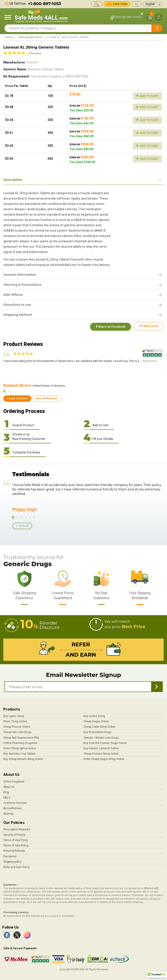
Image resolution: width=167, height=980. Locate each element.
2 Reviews (35, 53)
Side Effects (13, 295)
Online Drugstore (14, 780)
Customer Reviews (15, 802)
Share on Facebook (110, 326)
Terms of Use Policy (16, 839)
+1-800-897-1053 (44, 4)
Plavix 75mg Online (15, 720)
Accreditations (13, 807)
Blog (6, 791)
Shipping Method (18, 315)
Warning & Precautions (22, 285)
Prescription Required (17, 828)
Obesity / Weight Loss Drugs (101, 736)
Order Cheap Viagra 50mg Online (104, 758)
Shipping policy (12, 860)
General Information (20, 275)
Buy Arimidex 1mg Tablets (19, 753)
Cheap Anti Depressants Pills (21, 736)
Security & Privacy (14, 834)
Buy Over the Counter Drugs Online (105, 742)
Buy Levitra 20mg (94, 715)
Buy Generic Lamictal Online (101, 747)
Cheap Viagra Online (96, 720)
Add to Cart (147, 96)
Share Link (149, 326)
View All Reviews (47, 397)
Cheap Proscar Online (17, 726)
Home (9, 37)
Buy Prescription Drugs (98, 731)
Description (13, 180)
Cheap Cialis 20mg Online (99, 726)
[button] (157, 976)
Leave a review (17, 397)
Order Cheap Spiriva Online (20, 747)
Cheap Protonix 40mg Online (101, 753)
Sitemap (8, 813)
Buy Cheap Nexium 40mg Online (23, 758)
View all (24, 525)
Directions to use (17, 305)
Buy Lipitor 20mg (14, 715)
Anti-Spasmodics (30, 37)
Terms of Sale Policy (16, 844)
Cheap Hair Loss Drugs (17, 731)
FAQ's (7, 796)
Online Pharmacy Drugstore (20, 742)
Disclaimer (10, 855)
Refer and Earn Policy (17, 866)
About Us (9, 786)
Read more (150, 360)
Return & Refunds (14, 850)
